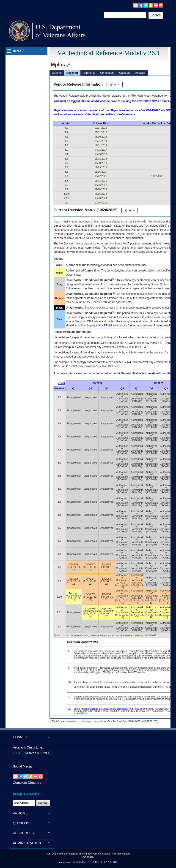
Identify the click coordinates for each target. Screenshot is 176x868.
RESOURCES (23, 833)
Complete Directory (27, 783)
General (57, 73)
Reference (89, 73)
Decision (72, 73)
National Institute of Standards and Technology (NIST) (108, 709)
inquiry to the (99, 325)
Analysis (140, 73)
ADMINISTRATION (27, 843)
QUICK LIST (22, 823)
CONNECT (21, 737)
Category (125, 73)
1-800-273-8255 (25, 753)
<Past (61, 383)
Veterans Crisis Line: (28, 747)
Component (107, 73)
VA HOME (20, 813)
